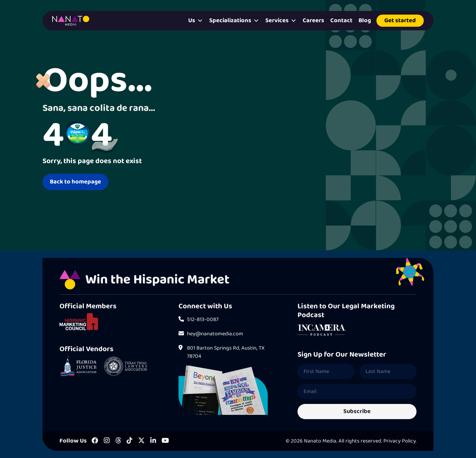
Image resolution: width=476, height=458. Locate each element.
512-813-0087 (199, 320)
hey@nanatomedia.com (211, 334)
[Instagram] (107, 441)
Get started (400, 21)
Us (196, 21)
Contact (341, 21)
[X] (141, 441)
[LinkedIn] (153, 441)
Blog (365, 21)
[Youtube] (165, 441)
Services (281, 21)
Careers (313, 21)
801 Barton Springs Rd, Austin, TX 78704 (222, 352)
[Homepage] (71, 21)
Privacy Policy (399, 441)
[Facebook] (95, 441)
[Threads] (118, 441)
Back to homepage (75, 182)
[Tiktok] (129, 441)
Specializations (234, 21)
